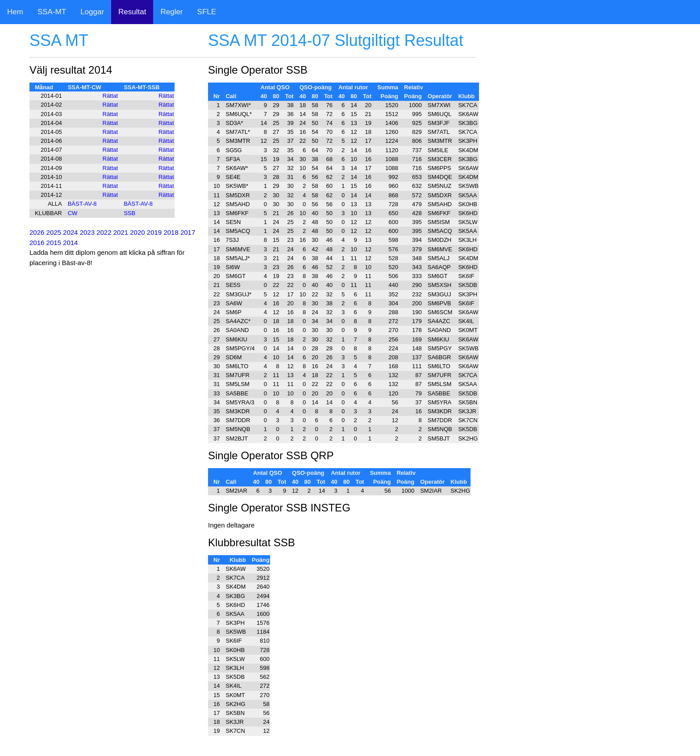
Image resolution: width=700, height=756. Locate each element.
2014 (70, 243)
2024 (70, 232)
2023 (87, 232)
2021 (121, 232)
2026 (37, 232)
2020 (137, 232)
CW (73, 213)
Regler (171, 12)
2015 (54, 243)
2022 (104, 232)
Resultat (132, 12)
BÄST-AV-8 (82, 204)
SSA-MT (52, 12)
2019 (154, 232)
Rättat (110, 96)
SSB (129, 213)
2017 (188, 232)
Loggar (92, 12)
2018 (171, 232)
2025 (54, 232)
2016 (37, 243)
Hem (15, 12)
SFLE (207, 12)
